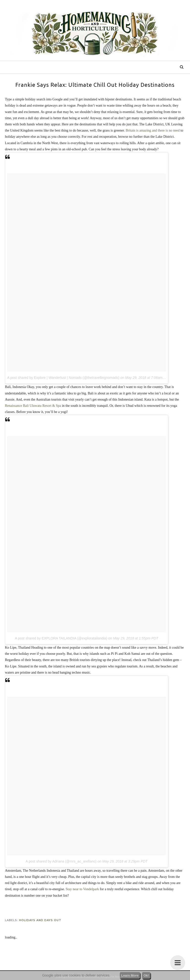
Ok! (146, 975)
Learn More (130, 975)
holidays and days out (40, 920)
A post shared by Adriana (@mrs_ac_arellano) (61, 861)
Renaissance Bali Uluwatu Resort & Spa (33, 406)
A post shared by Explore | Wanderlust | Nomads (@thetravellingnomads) (63, 378)
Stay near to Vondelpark (82, 889)
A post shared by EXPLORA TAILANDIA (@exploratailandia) (61, 638)
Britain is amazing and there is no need (153, 130)
